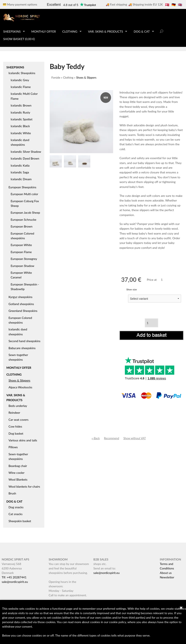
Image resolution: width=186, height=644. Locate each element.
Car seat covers (18, 420)
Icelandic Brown (21, 105)
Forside (56, 78)
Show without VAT (135, 438)
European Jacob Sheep (25, 213)
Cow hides (15, 426)
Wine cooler (17, 473)
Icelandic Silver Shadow (26, 152)
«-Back (96, 438)
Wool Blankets (18, 479)
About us (166, 573)
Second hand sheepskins (25, 341)
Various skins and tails (23, 440)
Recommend (112, 438)
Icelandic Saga (20, 172)
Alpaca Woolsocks (20, 387)
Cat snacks (16, 514)
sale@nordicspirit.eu (15, 582)
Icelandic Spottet (22, 119)
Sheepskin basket (20, 521)
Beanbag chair (18, 466)
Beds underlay (18, 406)
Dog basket (16, 433)
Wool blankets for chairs (24, 486)
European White (21, 245)
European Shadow (22, 266)
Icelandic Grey (20, 80)
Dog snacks (16, 507)
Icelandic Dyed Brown (25, 158)
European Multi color (24, 194)
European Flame (21, 252)
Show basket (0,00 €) (19, 39)
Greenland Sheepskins (23, 311)
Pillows (13, 447)
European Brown (22, 226)
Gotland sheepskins (21, 304)
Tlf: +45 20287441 (14, 577)
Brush (12, 493)
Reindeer (14, 413)
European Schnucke (23, 220)
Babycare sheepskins (22, 348)
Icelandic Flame (21, 87)
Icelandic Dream (21, 179)
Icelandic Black (20, 126)
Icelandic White (21, 133)
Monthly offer (44, 31)
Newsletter (167, 577)
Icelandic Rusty (20, 112)
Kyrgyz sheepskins (20, 297)
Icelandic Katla (20, 165)
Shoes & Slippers (19, 380)
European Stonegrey (24, 259)
